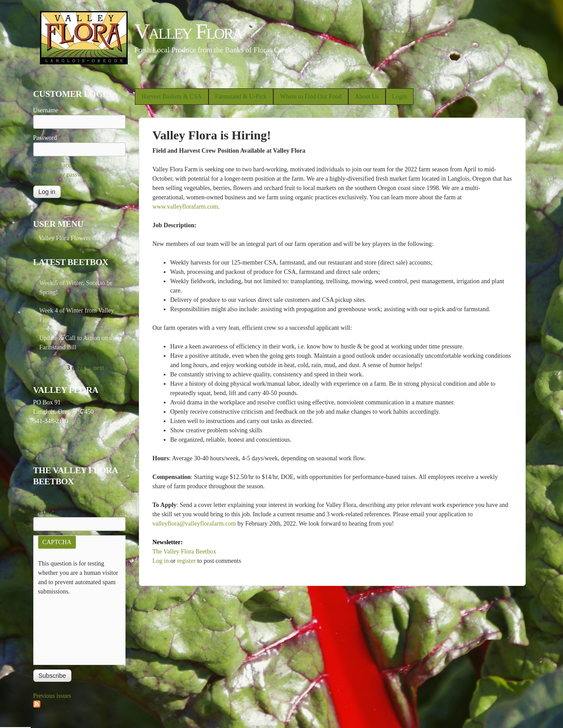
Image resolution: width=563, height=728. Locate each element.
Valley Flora (188, 31)
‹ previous (46, 368)
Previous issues (52, 696)
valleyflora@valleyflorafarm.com (194, 524)
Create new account (58, 165)
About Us (367, 97)
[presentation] (75, 628)
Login (400, 97)
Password (47, 138)
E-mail (44, 512)
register (186, 561)
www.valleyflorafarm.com (185, 207)
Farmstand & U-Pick (241, 97)
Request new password (62, 175)
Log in (161, 561)
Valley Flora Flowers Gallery (75, 238)
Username (48, 110)
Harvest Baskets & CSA (172, 97)
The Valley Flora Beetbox (185, 552)
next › (101, 368)
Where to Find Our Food (311, 97)
